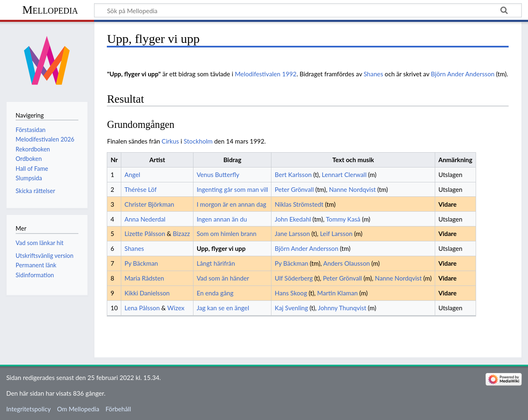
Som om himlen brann (227, 234)
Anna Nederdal (145, 219)
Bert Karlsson (293, 175)
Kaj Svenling (291, 308)
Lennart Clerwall (344, 175)
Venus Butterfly (218, 175)
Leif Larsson (336, 234)
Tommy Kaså (343, 219)
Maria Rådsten (144, 278)
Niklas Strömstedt (299, 204)
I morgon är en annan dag (232, 204)
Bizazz (181, 234)
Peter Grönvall (294, 189)
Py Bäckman (141, 263)
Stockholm (198, 141)
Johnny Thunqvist (342, 308)
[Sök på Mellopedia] (308, 10)
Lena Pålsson (142, 308)
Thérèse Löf (141, 189)
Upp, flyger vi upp (221, 248)
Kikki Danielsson (147, 293)
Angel (132, 175)
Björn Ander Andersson (463, 74)
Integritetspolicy (28, 409)
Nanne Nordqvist (352, 189)
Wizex (176, 308)
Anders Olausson (346, 263)
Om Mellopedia (78, 409)
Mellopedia (50, 10)
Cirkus (170, 141)
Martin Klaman (337, 293)
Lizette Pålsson (145, 234)
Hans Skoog (291, 293)
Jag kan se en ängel (223, 308)
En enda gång (215, 293)
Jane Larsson (292, 234)
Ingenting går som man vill (232, 189)
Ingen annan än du (222, 219)
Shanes (374, 74)
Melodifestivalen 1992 (266, 74)
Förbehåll (118, 409)
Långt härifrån (216, 263)
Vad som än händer (223, 278)
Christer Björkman (150, 204)
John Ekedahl (293, 219)
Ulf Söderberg (294, 278)
